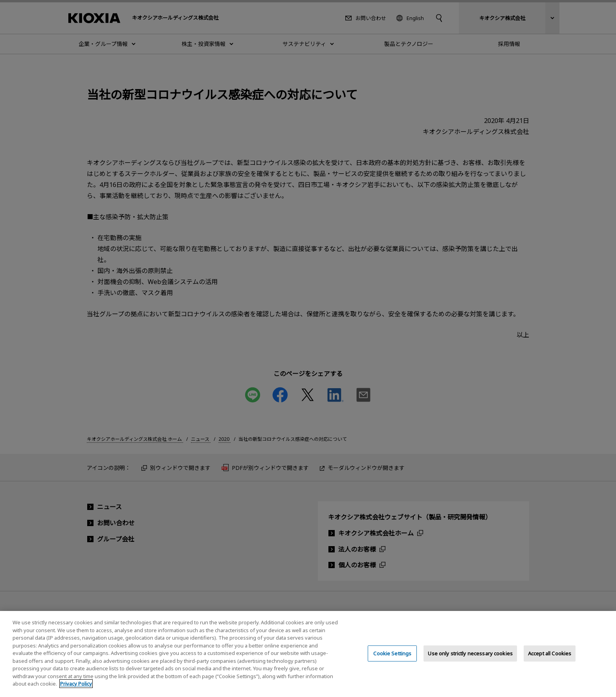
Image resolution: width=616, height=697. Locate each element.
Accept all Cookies (550, 662)
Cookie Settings (392, 662)
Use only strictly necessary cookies (470, 662)
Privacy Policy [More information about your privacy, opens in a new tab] (76, 692)
